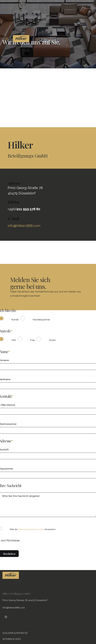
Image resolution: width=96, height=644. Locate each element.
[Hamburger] (7, 39)
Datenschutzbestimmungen (31, 529)
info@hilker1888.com (24, 226)
